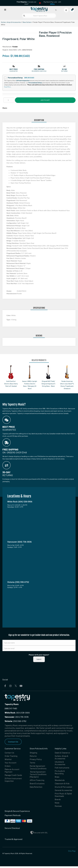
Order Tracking (11, 756)
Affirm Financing (37, 781)
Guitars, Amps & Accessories (11, 22)
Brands (58, 801)
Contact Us (13, 742)
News (57, 804)
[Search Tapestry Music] (39, 16)
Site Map (72, 853)
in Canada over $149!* (27, 3)
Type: (9, 320)
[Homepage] (39, 9)
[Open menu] (5, 10)
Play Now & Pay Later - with (52, 3)
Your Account (11, 763)
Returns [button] (64, 71)
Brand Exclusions (37, 785)
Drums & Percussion (64, 788)
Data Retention (36, 788)
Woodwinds (60, 781)
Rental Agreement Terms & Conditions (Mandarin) (38, 775)
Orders (8, 766)
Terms (33, 763)
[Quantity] (9, 100)
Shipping (34, 753)
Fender (15, 47)
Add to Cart (45, 100)
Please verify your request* (39, 655)
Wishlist (8, 760)
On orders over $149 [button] (39, 71)
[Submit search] (24, 16)
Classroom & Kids (62, 785)
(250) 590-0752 (15, 721)
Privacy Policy (36, 760)
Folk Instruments (62, 768)
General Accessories (64, 791)
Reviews (58, 808)
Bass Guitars (27, 22)
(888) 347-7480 (11, 708)
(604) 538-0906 (17, 713)
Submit (39, 659)
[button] (14, 69)
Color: (9, 315)
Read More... (8, 87)
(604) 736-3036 (17, 717)
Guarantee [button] (14, 71)
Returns (33, 756)
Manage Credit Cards (14, 776)
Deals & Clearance (63, 753)
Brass (57, 778)
